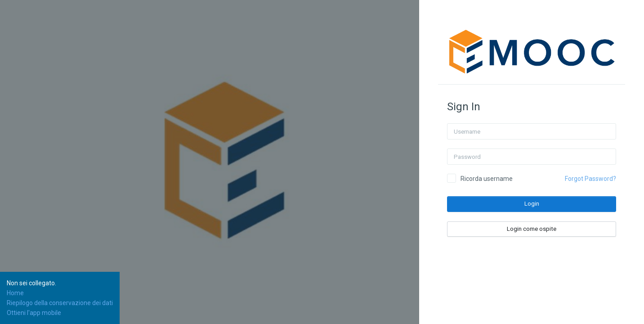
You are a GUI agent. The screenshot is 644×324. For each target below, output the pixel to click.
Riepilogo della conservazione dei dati (60, 303)
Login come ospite (532, 229)
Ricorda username (487, 179)
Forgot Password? (590, 179)
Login (532, 204)
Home (15, 293)
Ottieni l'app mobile (34, 313)
